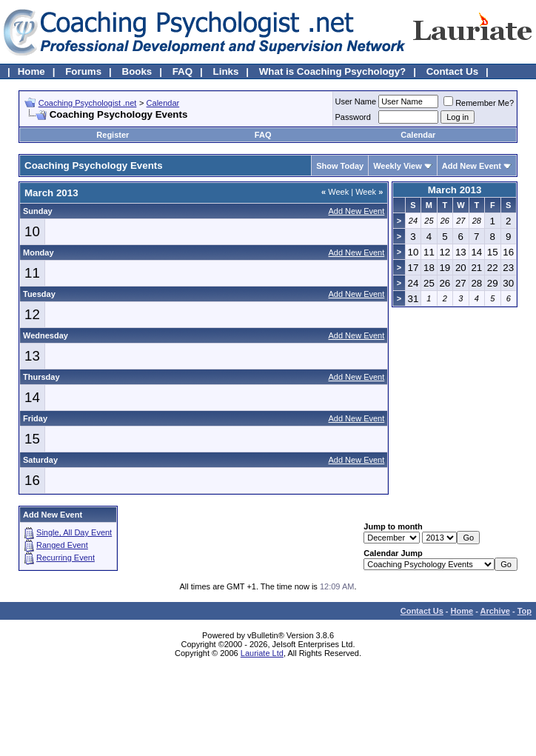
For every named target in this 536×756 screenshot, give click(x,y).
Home (31, 71)
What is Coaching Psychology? (332, 71)
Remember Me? (479, 103)
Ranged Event (62, 545)
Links (226, 71)
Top (525, 611)
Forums (83, 71)
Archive (495, 611)
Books (137, 71)
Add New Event (472, 166)
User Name (356, 101)
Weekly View (398, 166)
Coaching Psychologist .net (88, 103)
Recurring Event (66, 558)
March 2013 (455, 190)
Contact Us (452, 71)
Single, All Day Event (74, 532)
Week (335, 192)
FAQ (182, 71)
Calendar (163, 103)
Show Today (340, 166)
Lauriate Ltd (262, 653)
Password (353, 117)
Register (113, 135)
